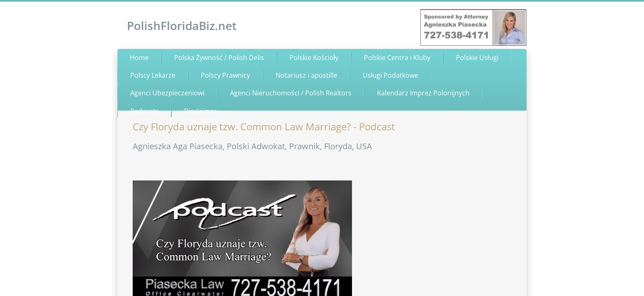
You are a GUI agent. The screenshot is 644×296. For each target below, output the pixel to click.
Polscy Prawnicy (225, 75)
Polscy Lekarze (153, 75)
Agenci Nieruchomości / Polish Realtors (291, 93)
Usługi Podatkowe (390, 75)
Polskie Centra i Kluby (397, 58)
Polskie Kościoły (314, 58)
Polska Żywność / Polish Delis (219, 58)
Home (139, 58)
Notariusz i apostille (306, 75)
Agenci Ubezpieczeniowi (167, 93)
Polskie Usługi (477, 58)
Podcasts (144, 111)
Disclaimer (200, 111)
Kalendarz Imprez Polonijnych (423, 93)
